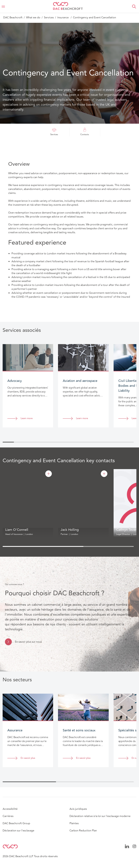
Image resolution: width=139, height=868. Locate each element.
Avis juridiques (78, 809)
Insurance (63, 18)
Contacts (85, 132)
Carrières (8, 816)
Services (49, 18)
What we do (33, 18)
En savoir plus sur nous (28, 642)
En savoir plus (28, 758)
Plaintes (74, 823)
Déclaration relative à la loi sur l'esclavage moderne (100, 816)
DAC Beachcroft (13, 18)
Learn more (27, 418)
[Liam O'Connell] (49, 474)
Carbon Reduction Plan (83, 831)
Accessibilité (10, 809)
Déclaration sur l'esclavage (18, 831)
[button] (134, 7)
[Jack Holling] (104, 474)
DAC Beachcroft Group (16, 823)
